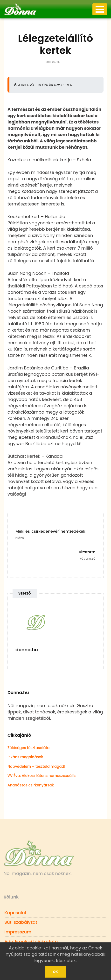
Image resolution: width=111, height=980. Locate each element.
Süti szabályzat (21, 922)
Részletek (66, 960)
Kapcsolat (15, 913)
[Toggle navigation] (100, 9)
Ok (56, 972)
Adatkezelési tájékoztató (31, 942)
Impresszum (18, 932)
